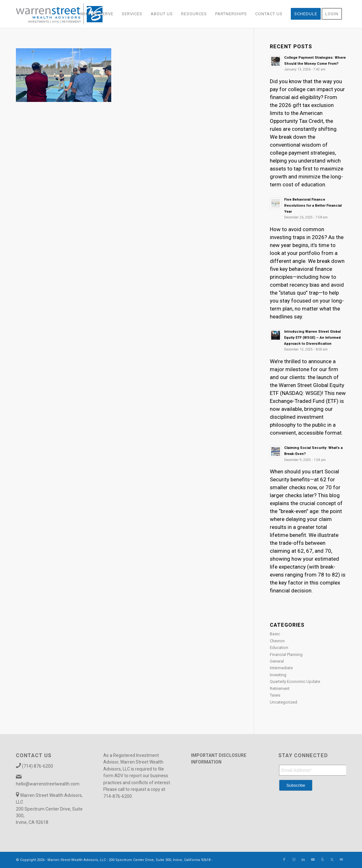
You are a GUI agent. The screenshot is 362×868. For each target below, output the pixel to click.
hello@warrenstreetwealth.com (48, 784)
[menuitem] (97, 14)
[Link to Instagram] (294, 860)
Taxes (275, 695)
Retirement (280, 688)
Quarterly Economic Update (295, 681)
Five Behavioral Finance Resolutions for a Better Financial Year (313, 206)
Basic (275, 634)
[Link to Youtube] (313, 860)
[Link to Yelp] (322, 860)
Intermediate (281, 668)
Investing (278, 675)
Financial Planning (286, 654)
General (277, 661)
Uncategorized (283, 702)
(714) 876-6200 (38, 766)
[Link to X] (332, 860)
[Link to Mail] (341, 860)
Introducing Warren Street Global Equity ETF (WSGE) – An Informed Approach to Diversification (312, 338)
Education (279, 648)
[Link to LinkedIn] (303, 860)
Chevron (277, 641)
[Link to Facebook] (284, 860)
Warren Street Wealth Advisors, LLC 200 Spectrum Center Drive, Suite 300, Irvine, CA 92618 (49, 809)
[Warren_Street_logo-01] (59, 14)
